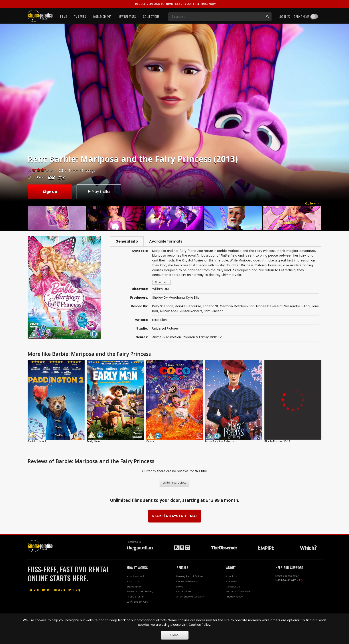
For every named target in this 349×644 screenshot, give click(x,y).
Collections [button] (151, 16)
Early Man (93, 441)
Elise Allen (159, 320)
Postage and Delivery (140, 592)
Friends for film (136, 597)
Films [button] (64, 16)
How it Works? (135, 576)
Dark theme (301, 16)
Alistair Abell (169, 311)
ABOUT (231, 568)
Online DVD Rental (187, 581)
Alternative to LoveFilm (190, 597)
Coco (150, 441)
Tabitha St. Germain (218, 307)
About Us (231, 576)
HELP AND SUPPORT (290, 568)
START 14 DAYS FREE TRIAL (175, 516)
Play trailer (99, 191)
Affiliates (231, 581)
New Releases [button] (127, 16)
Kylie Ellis (193, 298)
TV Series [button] (80, 16)
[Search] (216, 17)
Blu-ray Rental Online (189, 576)
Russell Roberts (191, 311)
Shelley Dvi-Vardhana (168, 298)
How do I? (133, 581)
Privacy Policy (234, 597)
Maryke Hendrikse (188, 307)
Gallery (312, 204)
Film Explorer (184, 592)
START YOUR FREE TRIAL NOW (175, 4)
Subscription (134, 587)
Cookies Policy (199, 625)
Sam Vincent (213, 311)
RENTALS (183, 568)
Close (174, 635)
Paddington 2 (37, 441)
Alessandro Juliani (297, 307)
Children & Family (196, 337)
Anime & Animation (167, 337)
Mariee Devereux (269, 307)
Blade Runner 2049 (277, 441)
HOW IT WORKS (137, 568)
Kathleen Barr (245, 307)
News (180, 587)
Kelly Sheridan (163, 307)
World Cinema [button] (102, 16)
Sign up (50, 191)
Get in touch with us (288, 580)
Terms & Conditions (238, 592)
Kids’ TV (216, 337)
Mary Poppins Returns (220, 441)
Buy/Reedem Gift (137, 602)
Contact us (233, 587)
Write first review (174, 483)
